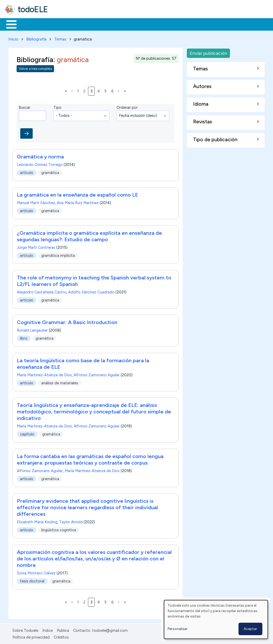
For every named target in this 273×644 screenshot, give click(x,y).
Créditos (61, 636)
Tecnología (155, 24)
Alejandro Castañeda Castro (42, 291)
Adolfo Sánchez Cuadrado (91, 291)
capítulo (27, 433)
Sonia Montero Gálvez (36, 572)
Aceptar (250, 629)
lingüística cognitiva (59, 529)
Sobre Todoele (25, 629)
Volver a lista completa (35, 68)
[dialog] (216, 619)
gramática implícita (58, 254)
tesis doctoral (32, 580)
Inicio (9, 24)
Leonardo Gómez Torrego (40, 164)
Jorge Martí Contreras (36, 246)
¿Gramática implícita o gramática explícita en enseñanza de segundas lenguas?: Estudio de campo (89, 235)
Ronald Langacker (32, 329)
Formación (63, 24)
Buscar (213, 24)
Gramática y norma (40, 156)
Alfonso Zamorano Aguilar (97, 374)
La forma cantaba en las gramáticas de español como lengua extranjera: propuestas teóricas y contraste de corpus (90, 458)
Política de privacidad (31, 636)
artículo (27, 172)
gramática (50, 172)
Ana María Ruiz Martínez (78, 202)
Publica (63, 629)
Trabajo (94, 24)
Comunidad (190, 24)
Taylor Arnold (71, 521)
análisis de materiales (60, 382)
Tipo (57, 107)
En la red (123, 24)
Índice (47, 629)
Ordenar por (127, 107)
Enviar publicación (208, 52)
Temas (60, 38)
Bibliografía (36, 38)
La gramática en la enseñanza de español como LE (77, 194)
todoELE (33, 9)
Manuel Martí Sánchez (36, 202)
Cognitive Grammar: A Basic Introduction (67, 321)
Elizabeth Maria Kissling (37, 521)
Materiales (29, 24)
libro (24, 337)
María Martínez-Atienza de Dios (44, 374)
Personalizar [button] (178, 629)
